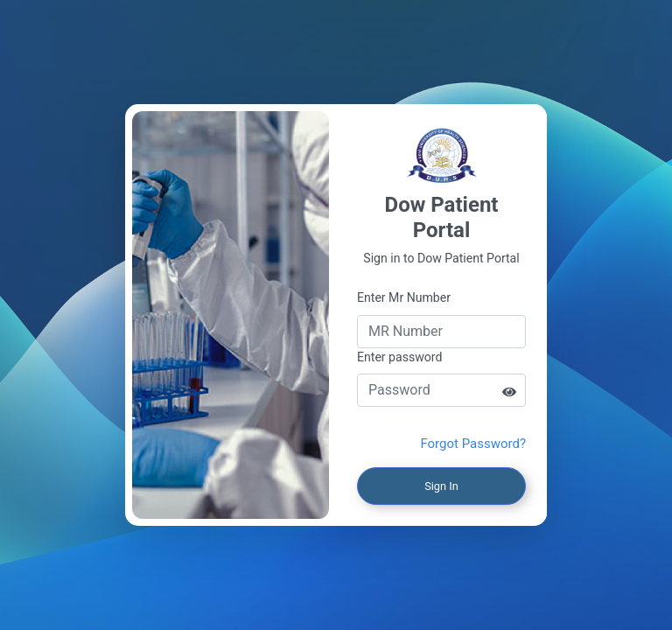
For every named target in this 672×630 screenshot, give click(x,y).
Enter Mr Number (404, 297)
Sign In (441, 486)
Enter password (399, 357)
